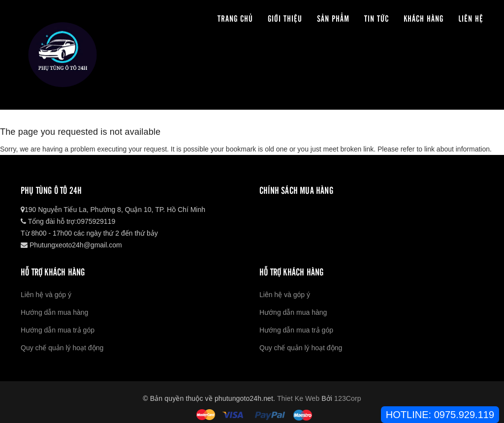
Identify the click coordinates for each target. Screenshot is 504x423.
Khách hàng (424, 18)
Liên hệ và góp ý (46, 295)
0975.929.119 (464, 415)
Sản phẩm (333, 18)
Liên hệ (471, 18)
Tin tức (377, 18)
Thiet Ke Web (298, 398)
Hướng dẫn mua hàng (54, 312)
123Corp (348, 398)
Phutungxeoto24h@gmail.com (71, 245)
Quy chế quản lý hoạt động (62, 348)
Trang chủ (235, 18)
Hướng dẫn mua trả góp (58, 330)
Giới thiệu (285, 18)
